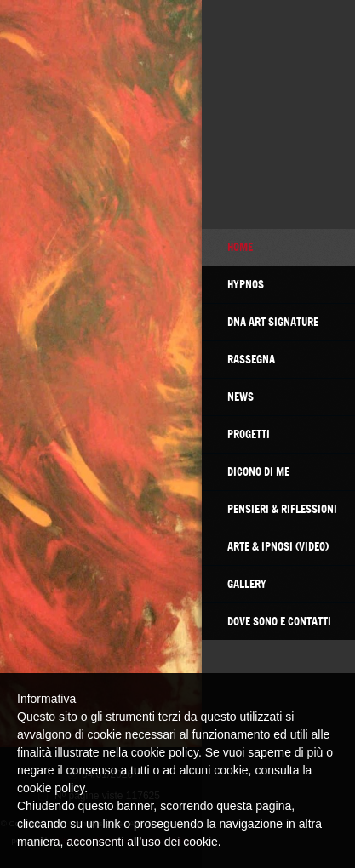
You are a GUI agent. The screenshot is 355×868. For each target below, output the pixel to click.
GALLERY (247, 584)
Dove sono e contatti (279, 621)
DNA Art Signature (273, 322)
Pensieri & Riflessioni (282, 509)
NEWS (240, 397)
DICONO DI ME (258, 471)
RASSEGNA (251, 359)
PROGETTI (249, 434)
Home (240, 247)
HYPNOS (246, 284)
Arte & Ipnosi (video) (278, 546)
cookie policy (51, 788)
